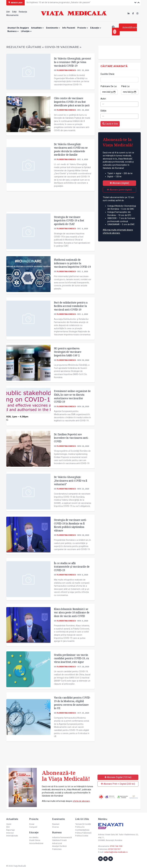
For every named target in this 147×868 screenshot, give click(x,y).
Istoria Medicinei (36, 843)
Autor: (103, 99)
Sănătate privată (59, 840)
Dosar (32, 824)
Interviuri (10, 833)
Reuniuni (56, 824)
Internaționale (12, 836)
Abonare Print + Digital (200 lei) (118, 784)
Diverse (55, 827)
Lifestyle (26, 31)
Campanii (33, 827)
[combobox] (119, 104)
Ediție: (104, 111)
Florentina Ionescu (66, 70)
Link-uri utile (82, 819)
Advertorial (57, 843)
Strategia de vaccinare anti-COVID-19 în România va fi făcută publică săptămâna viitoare (70, 525)
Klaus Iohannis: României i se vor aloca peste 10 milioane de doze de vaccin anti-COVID (72, 612)
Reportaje (10, 830)
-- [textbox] (103, 104)
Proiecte (83, 28)
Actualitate (37, 28)
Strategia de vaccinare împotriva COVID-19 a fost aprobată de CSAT (69, 220)
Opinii (9, 824)
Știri (8, 12)
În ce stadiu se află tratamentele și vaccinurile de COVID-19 (72, 567)
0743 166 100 (116, 846)
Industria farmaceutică (62, 837)
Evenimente (53, 28)
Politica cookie (82, 836)
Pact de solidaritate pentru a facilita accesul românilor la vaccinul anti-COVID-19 (71, 306)
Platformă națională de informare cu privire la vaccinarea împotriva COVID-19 (72, 263)
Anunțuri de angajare (18, 28)
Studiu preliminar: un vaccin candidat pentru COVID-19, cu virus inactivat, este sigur (71, 658)
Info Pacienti (69, 28)
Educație (96, 28)
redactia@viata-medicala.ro (116, 852)
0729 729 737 (114, 849)
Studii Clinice (35, 840)
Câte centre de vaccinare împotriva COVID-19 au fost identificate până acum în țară (72, 102)
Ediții (14, 12)
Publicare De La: (109, 86)
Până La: (125, 86)
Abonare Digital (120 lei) (118, 777)
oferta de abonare (81, 801)
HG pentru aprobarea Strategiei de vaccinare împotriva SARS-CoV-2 (68, 352)
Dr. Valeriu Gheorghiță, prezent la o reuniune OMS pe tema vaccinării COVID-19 (72, 62)
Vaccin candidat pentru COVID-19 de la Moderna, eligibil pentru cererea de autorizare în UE (72, 703)
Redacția (23, 12)
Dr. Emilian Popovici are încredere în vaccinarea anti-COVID (71, 438)
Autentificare (125, 30)
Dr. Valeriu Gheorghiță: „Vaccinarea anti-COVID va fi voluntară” (71, 480)
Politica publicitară (83, 833)
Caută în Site (110, 124)
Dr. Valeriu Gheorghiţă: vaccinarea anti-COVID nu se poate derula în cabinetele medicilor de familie (71, 149)
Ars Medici (34, 837)
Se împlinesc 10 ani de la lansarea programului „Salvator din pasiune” (58, 3)
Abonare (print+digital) (119, 190)
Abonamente (12, 15)
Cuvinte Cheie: (108, 74)
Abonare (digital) (119, 183)
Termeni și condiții (83, 824)
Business (13, 31)
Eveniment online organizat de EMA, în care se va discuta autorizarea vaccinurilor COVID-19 (72, 396)
